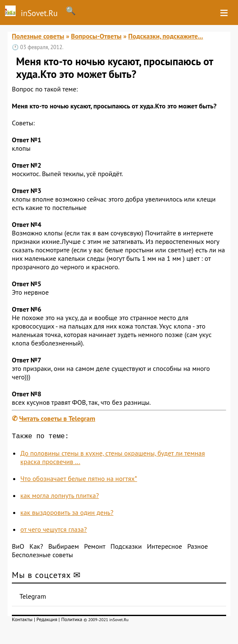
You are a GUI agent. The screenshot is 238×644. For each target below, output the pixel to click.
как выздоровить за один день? (67, 514)
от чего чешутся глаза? (54, 531)
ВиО (18, 548)
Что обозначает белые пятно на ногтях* (79, 480)
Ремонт (95, 548)
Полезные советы (38, 36)
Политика (72, 621)
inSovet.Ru (29, 12)
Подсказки (126, 548)
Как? (36, 548)
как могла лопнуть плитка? (59, 497)
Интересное (165, 548)
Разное (198, 548)
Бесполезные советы (42, 556)
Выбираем (64, 548)
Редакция (47, 621)
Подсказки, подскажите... (166, 36)
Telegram (33, 598)
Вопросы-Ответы (96, 36)
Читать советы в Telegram (57, 418)
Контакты (22, 621)
